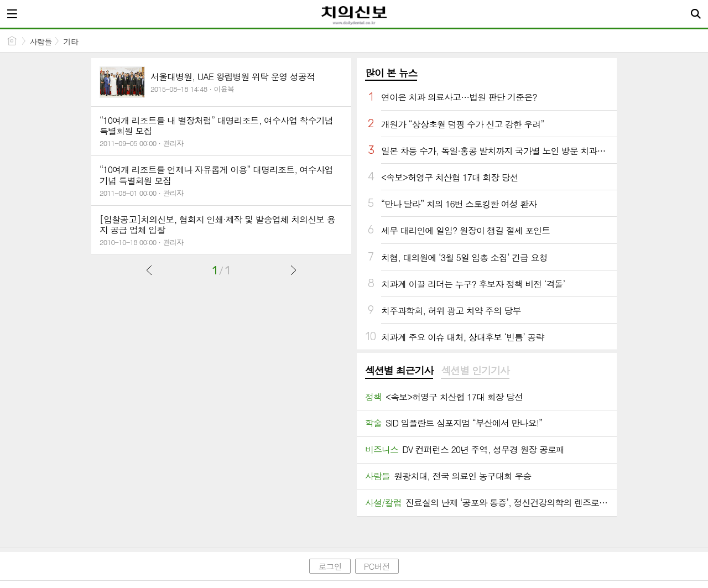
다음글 (293, 270)
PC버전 (377, 566)
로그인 (330, 566)
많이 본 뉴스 (391, 73)
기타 (70, 41)
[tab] (399, 371)
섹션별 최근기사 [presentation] (399, 371)
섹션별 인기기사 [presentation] (475, 371)
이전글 (149, 270)
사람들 (41, 41)
